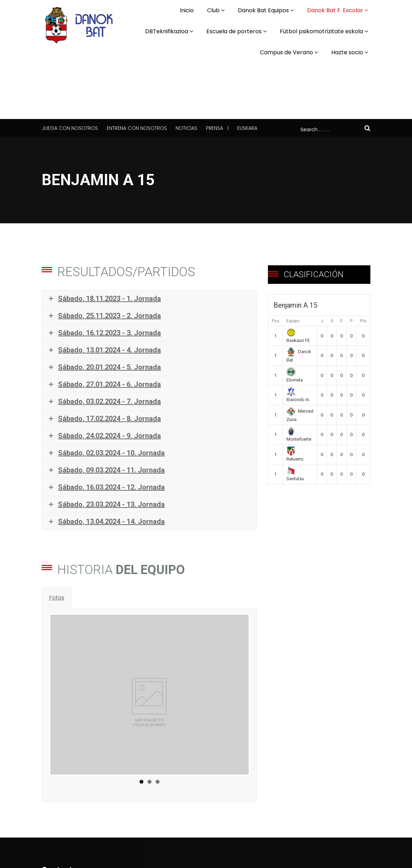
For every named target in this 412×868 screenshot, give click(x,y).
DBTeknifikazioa (167, 31)
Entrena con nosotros (137, 128)
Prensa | (217, 128)
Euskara (247, 128)
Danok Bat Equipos (263, 10)
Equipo (293, 321)
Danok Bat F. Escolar (335, 10)
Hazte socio (347, 52)
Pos (276, 321)
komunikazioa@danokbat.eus (82, 858)
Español (221, 832)
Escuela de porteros (234, 31)
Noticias (186, 128)
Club (213, 10)
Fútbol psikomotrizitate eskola (321, 31)
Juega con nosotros (70, 128)
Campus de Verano (286, 52)
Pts (363, 321)
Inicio (187, 10)
